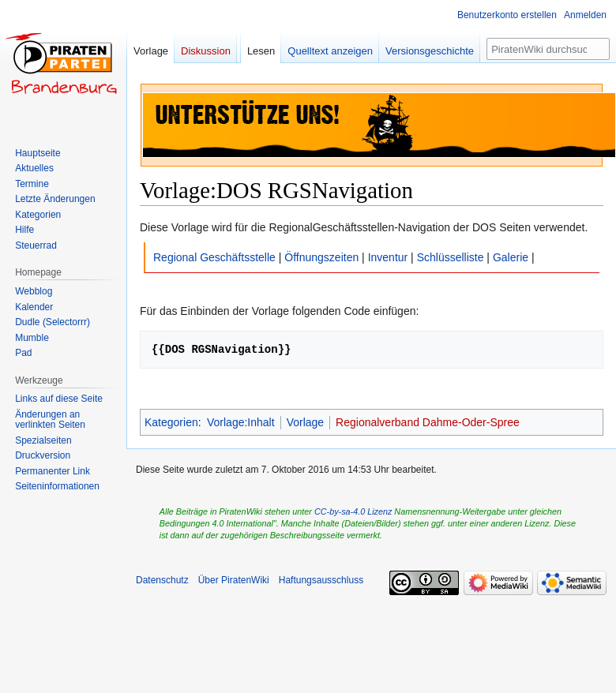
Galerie (511, 257)
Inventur (388, 257)
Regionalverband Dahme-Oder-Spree (428, 422)
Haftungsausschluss (321, 580)
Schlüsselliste (451, 257)
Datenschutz (162, 580)
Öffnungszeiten (321, 257)
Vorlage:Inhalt (241, 422)
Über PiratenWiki (234, 580)
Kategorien (171, 422)
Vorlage (305, 422)
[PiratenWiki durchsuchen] (548, 49)
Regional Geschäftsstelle (214, 257)
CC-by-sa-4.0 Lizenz (353, 511)
